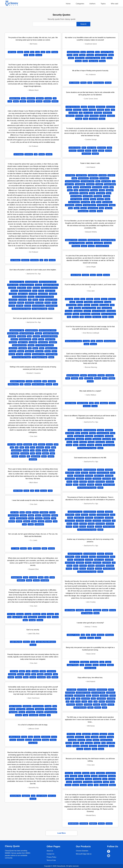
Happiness (26, 796)
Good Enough (107, 308)
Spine (25, 620)
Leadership (23, 300)
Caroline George (75, 148)
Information (103, 776)
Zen (49, 715)
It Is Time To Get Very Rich (45, 297)
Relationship (30, 303)
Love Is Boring (42, 796)
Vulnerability (39, 524)
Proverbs (107, 196)
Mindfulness (107, 113)
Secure (110, 58)
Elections (14, 291)
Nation (89, 740)
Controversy (51, 671)
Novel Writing (88, 196)
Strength (32, 620)
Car (114, 181)
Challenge (80, 610)
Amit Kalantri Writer (87, 181)
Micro (93, 635)
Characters (90, 184)
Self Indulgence (87, 613)
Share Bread (93, 61)
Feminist (81, 151)
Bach (23, 98)
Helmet (102, 190)
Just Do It (87, 311)
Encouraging (104, 305)
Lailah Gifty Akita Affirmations (46, 642)
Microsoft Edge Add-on (84, 854)
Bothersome (80, 737)
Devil (56, 444)
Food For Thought (107, 52)
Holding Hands (13, 384)
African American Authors (48, 282)
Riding (107, 199)
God (27, 447)
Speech (84, 208)
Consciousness (38, 706)
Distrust (38, 515)
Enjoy (89, 696)
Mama (111, 55)
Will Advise (71, 734)
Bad (35, 444)
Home (68, 4)
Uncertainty (41, 677)
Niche (42, 300)
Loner (54, 518)
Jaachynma (13, 300)
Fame (35, 291)
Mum (103, 58)
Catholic (84, 375)
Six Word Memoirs (89, 205)
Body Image (92, 148)
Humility (26, 450)
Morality (45, 450)
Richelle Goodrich (38, 384)
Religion (45, 453)
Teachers (47, 101)
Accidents (111, 175)
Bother (111, 734)
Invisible (103, 737)
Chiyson (92, 433)
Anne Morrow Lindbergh (73, 341)
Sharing (102, 61)
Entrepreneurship (25, 291)
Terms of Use (51, 860)
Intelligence (85, 662)
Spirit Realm (36, 456)
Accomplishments (32, 282)
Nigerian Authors (51, 300)
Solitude (49, 521)
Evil (17, 447)
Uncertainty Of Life (102, 246)
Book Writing (106, 181)
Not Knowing (88, 782)
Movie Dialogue (76, 196)
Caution (35, 512)
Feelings (77, 308)
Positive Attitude (51, 709)
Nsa (82, 743)
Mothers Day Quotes (93, 58)
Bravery (104, 299)
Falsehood (46, 515)
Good (33, 447)
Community (84, 824)
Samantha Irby (15, 796)
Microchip (101, 635)
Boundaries (102, 148)
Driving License (86, 187)
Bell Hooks (12, 52)
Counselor (33, 577)
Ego (12, 447)
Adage (74, 178)
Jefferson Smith (15, 737)
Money (16, 101)
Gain (78, 699)
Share (85, 61)
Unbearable (93, 119)
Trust (55, 521)
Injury (93, 699)
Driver (69, 187)
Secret (112, 746)
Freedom (48, 98)
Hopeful (82, 55)
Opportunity (33, 617)
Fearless (50, 614)
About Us (50, 851)
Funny (12, 518)
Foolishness (46, 737)
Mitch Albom (18, 491)
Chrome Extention (82, 851)
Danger (31, 515)
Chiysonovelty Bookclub (49, 288)
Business (36, 288)
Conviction (12, 674)
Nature (93, 275)
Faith (22, 447)
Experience (104, 696)
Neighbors (93, 824)
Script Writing (107, 202)
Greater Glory (50, 291)
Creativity (88, 610)
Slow (70, 208)
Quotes (101, 151)
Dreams (69, 110)
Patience (19, 677)
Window (40, 620)
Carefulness (111, 693)
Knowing (110, 737)
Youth (104, 708)
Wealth (51, 309)
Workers (55, 101)
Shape (95, 749)
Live (72, 702)
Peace (52, 450)
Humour (13, 740)
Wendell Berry (73, 824)
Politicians (31, 101)
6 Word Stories (81, 175)
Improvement (43, 294)
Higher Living (23, 294)
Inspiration (53, 294)
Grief (45, 381)
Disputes (21, 674)
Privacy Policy (51, 857)
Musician (68, 314)
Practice (55, 52)
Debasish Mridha (71, 240)
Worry (111, 317)
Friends (113, 696)
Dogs (30, 737)
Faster (70, 190)
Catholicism (92, 375)
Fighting (55, 515)
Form (87, 737)
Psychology (13, 712)
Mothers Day (80, 58)
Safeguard (104, 403)
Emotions (95, 305)
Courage (28, 614)
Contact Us (50, 854)
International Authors (19, 297)
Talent (105, 317)
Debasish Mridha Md (108, 240)
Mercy (38, 450)
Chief (93, 773)
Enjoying (95, 696)
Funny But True (22, 518)
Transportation (83, 211)
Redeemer (21, 580)
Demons (49, 444)
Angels (20, 444)
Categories (80, 4)
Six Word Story (102, 205)
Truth (50, 491)
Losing (84, 702)
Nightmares (70, 116)
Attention (91, 107)
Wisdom (55, 677)
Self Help (20, 306)
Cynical (52, 512)
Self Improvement (51, 712)
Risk (26, 55)
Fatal (76, 190)
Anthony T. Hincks (73, 635)
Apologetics (28, 444)
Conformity (29, 154)
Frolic (68, 699)
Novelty (42, 154)
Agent (79, 734)
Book (29, 288)
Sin (28, 456)
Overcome (79, 116)
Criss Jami (12, 444)
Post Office (111, 743)
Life (55, 98)
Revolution (39, 303)
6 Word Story (93, 175)
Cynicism (23, 515)
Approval (95, 734)
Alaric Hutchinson (15, 706)
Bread (83, 52)
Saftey (32, 55)
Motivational (101, 193)
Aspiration (12, 288)
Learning (112, 779)
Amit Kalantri (70, 175)
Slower (77, 208)
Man (88, 635)
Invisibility (95, 737)
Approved (103, 734)
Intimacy (31, 297)
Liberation (108, 243)
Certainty (35, 671)
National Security (106, 740)
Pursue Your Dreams (109, 314)
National (96, 740)
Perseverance (85, 314)
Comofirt (29, 381)
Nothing (76, 743)
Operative (89, 743)
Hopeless (90, 55)
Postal (69, 746)
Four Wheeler (84, 190)
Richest (48, 303)
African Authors (13, 285)
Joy (41, 260)
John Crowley (70, 610)
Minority (19, 521)
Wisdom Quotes (90, 668)
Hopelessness (16, 450)
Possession (25, 453)
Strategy (45, 740)
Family (26, 491)
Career (72, 302)
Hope (54, 447)
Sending (87, 749)
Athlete (97, 299)
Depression (111, 107)
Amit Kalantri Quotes (72, 181)
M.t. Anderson (74, 83)
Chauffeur (99, 184)
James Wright (76, 275)
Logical (108, 662)
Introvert (47, 518)
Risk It (54, 303)
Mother (71, 58)
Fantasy (23, 548)
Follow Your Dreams (89, 308)
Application (86, 734)
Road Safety (85, 202)
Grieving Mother (110, 341)
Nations (69, 743)
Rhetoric (100, 199)
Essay (106, 187)
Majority (12, 521)
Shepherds (37, 740)
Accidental (102, 175)
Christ (26, 577)
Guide (52, 577)
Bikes (98, 181)
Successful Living (38, 306)
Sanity (86, 344)
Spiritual (51, 456)
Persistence (94, 116)
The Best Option (51, 306)
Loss (37, 52)
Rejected (76, 746)
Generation (86, 699)
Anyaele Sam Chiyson (51, 285)
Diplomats (40, 98)
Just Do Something (99, 311)
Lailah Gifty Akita (16, 642)
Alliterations (94, 178)
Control (20, 52)
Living (78, 702)
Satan (52, 453)
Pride (32, 453)
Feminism (73, 151)
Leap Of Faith (17, 617)
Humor (31, 518)
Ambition (90, 299)
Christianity (110, 375)
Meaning (98, 378)
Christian (101, 375)
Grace (48, 447)
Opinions (27, 521)
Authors (92, 4)
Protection (42, 617)
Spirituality (33, 459)
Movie (109, 193)
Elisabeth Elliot (17, 577)
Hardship (100, 110)
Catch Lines (69, 184)
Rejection (84, 746)
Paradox (97, 743)
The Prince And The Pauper (21, 309)
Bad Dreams (101, 107)
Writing (100, 211)
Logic (55, 674)
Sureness (87, 406)
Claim (109, 148)
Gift (99, 308)
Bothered (70, 737)
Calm (28, 671)
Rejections (93, 746)
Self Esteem (31, 712)
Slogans (112, 205)
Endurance (77, 110)
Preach (106, 782)
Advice (111, 690)
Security (39, 55)
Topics (103, 4)
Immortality (33, 294)
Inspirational (39, 709)
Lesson (69, 782)
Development (111, 773)
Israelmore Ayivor (73, 52)
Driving (76, 187)
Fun (73, 699)
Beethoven (31, 98)
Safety (34, 521)
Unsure (94, 406)
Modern (102, 702)
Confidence (44, 512)
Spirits (44, 456)
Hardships (52, 381)
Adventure (25, 260)
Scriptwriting (70, 205)
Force (27, 52)
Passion (76, 314)
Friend (41, 577)
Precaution (88, 705)
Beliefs (28, 512)
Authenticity (27, 706)
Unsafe (31, 524)
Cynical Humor (13, 515)
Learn (105, 779)
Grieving (100, 341)
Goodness (40, 447)
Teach (90, 785)
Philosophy (15, 453)
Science (15, 456)
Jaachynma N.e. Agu (17, 282)
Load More (61, 833)
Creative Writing (110, 184)
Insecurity (39, 518)
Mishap (92, 193)
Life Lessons (88, 113)
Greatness (13, 294)
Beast (22, 512)
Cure (97, 52)
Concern (80, 302)
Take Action (97, 317)
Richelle (28, 384)
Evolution (74, 776)
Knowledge (84, 193)
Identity (88, 151)
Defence (26, 642)
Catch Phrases (80, 696)
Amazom (38, 285)
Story (101, 208)
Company (90, 52)
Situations (111, 116)
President (13, 303)
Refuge (29, 580)
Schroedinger (103, 746)
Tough (25, 715)
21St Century (82, 690)
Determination (71, 305)
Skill (82, 317)
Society (98, 638)
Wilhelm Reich (15, 98)
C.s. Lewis (15, 548)
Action (77, 299)
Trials (56, 384)
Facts (81, 776)
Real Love (52, 796)
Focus (85, 110)
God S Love (89, 378)
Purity (95, 151)
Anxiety (84, 107)
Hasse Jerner (74, 662)
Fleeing (83, 83)
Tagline (90, 708)
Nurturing (21, 740)
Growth (12, 709)
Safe (93, 202)
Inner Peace (21, 709)
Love (43, 52)
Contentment (98, 302)
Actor (83, 299)
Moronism (81, 740)
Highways (110, 190)
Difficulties (37, 381)
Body (84, 148)
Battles (22, 671)
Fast (112, 187)
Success (28, 306)
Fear (55, 706)
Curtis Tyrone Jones (73, 107)
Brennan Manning (73, 375)
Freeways (94, 190)
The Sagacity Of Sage (40, 309)
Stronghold (45, 580)
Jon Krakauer (19, 154)
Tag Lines (109, 208)
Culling (24, 737)
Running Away (99, 83)
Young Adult (33, 743)
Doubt (28, 674)
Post (103, 743)
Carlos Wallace (71, 403)
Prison (38, 453)
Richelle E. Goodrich (17, 381)
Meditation (98, 113)
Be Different (22, 288)
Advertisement (83, 178)
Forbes (41, 291)
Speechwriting (93, 208)
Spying (101, 749)
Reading (21, 303)
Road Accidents (74, 202)
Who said (114, 4)
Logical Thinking (73, 665)
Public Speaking (76, 199)
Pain (48, 52)
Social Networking (80, 708)
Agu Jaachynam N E (27, 285)
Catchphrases (80, 184)
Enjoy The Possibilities (77, 243)
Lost (96, 702)
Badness (42, 444)
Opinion (23, 101)
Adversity (20, 614)
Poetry (99, 275)
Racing (93, 199)
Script (99, 202)
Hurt (32, 52)
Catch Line (69, 696)
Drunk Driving (97, 187)
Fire (57, 614)
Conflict (43, 671)
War (49, 677)
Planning (79, 705)
